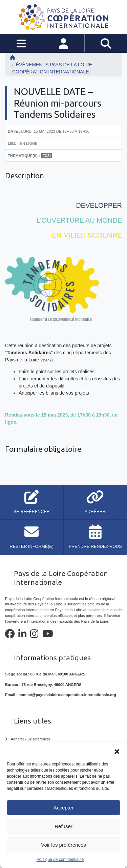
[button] (117, 751)
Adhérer (18, 739)
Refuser (63, 826)
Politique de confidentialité (60, 860)
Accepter (63, 808)
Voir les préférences (63, 845)
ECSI (47, 156)
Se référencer (39, 739)
